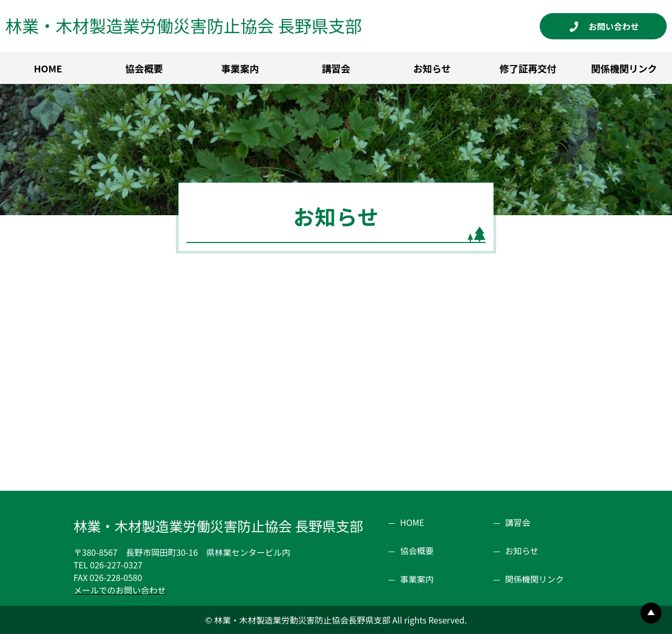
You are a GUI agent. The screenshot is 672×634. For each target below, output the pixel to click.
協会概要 (144, 68)
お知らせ (432, 68)
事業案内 (240, 68)
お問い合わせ (618, 26)
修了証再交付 (528, 68)
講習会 (336, 68)
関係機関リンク (534, 579)
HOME (48, 68)
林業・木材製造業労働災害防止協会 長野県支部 (183, 25)
